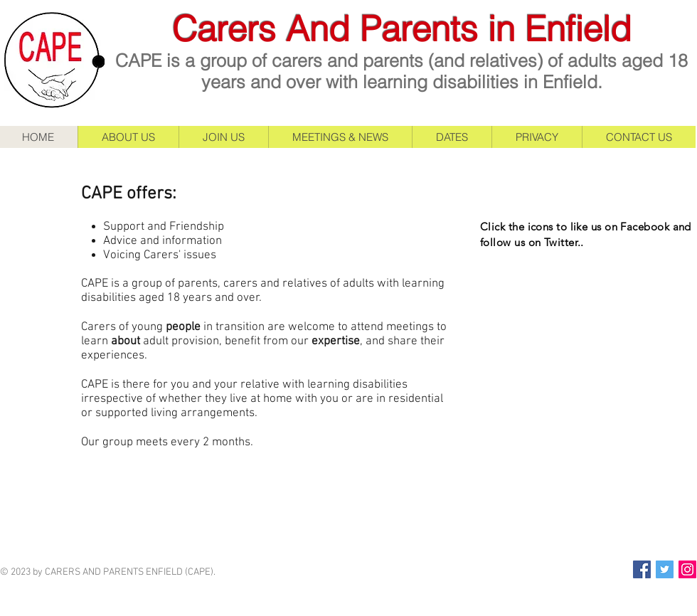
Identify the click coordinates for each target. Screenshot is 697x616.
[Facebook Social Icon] (642, 569)
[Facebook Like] (569, 304)
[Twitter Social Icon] (665, 569)
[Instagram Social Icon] (687, 569)
